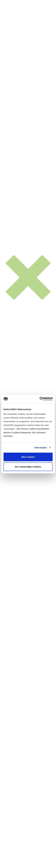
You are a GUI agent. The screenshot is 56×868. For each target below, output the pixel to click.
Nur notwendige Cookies (28, 467)
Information (41, 447)
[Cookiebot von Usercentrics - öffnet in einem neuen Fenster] (40, 399)
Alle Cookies (28, 457)
